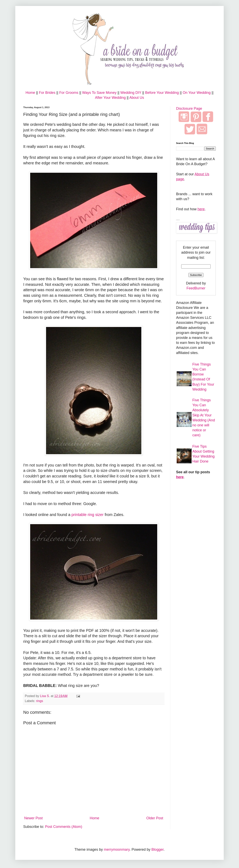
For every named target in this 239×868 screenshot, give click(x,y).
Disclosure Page (189, 109)
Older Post (155, 818)
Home (30, 93)
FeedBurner (196, 288)
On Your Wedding (197, 93)
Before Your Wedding (162, 93)
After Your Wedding (110, 98)
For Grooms (69, 93)
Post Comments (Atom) (64, 827)
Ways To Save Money (99, 93)
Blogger (158, 850)
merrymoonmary (117, 850)
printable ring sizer (88, 515)
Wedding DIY (131, 93)
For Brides (47, 93)
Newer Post (33, 818)
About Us (137, 98)
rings (40, 701)
